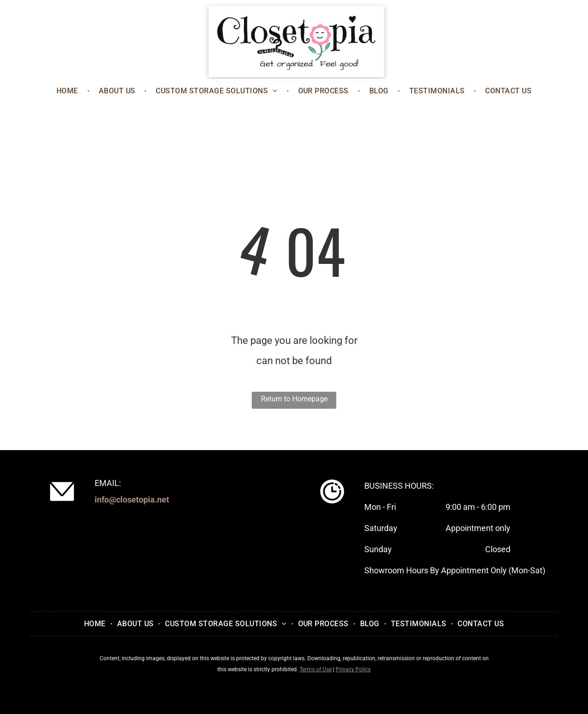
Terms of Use (316, 669)
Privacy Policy (353, 669)
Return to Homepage (294, 399)
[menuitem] (68, 91)
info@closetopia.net (132, 500)
